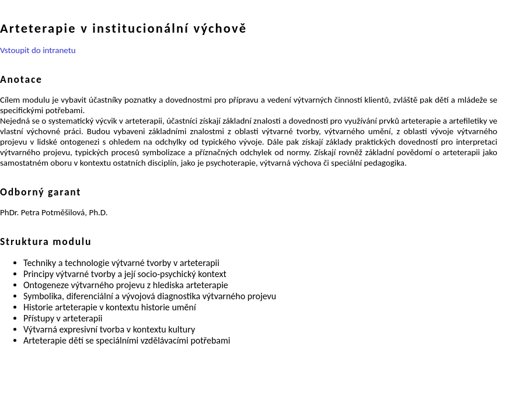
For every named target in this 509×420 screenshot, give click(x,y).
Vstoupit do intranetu (38, 50)
